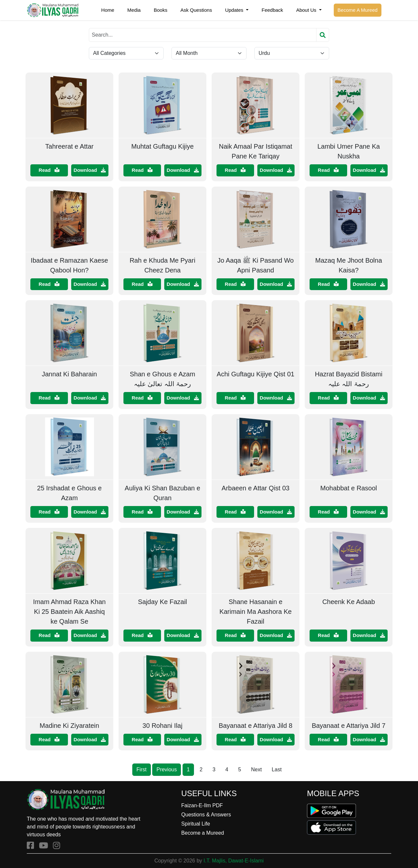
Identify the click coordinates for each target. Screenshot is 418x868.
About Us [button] (307, 10)
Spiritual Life (196, 824)
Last (277, 770)
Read (49, 170)
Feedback (272, 10)
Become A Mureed (358, 10)
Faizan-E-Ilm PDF (202, 805)
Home (108, 10)
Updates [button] (235, 10)
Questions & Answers (206, 815)
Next (257, 770)
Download (90, 170)
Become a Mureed (203, 833)
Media (134, 10)
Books (161, 10)
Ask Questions (196, 10)
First (142, 770)
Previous (167, 770)
